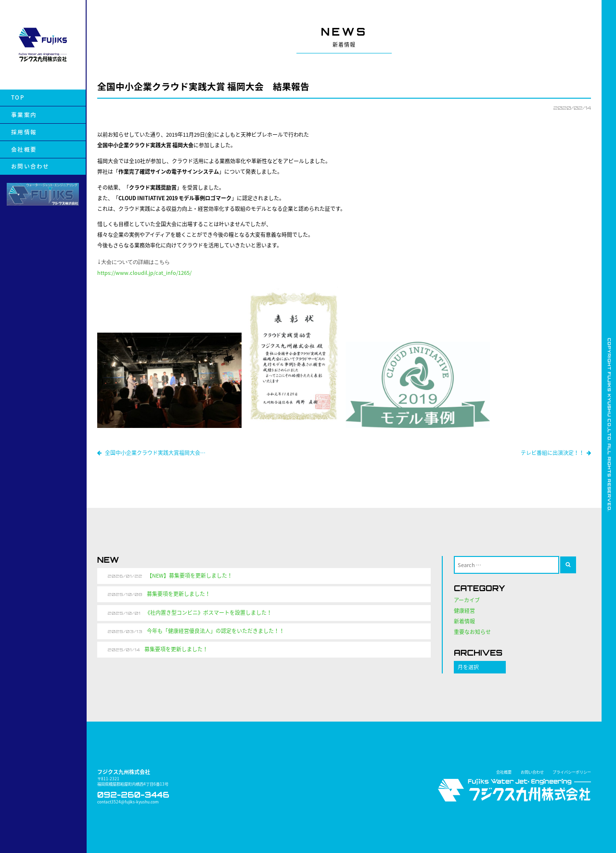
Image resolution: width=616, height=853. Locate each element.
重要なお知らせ (472, 632)
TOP (18, 97)
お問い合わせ (30, 166)
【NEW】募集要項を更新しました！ (190, 575)
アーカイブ (467, 600)
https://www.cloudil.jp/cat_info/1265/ (144, 273)
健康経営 (464, 611)
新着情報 (464, 621)
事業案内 (24, 115)
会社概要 (24, 149)
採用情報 (24, 132)
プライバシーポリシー (572, 772)
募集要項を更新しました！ (179, 594)
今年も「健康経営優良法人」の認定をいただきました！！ (216, 631)
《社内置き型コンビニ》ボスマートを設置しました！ (208, 613)
